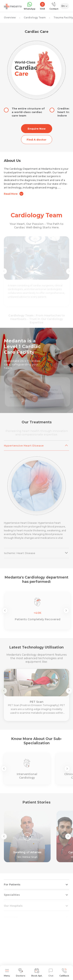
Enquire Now (37, 129)
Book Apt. (37, 973)
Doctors (21, 973)
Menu (7, 973)
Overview (10, 17)
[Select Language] (65, 6)
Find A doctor (36, 140)
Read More (14, 194)
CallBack (64, 973)
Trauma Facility (63, 17)
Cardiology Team (35, 17)
